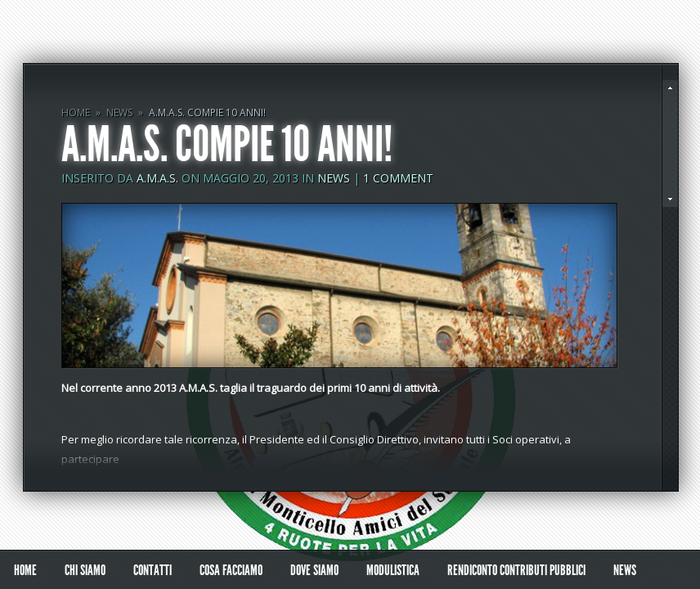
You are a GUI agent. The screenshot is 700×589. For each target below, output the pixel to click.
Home (76, 112)
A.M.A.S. (157, 178)
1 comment (398, 178)
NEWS (119, 112)
